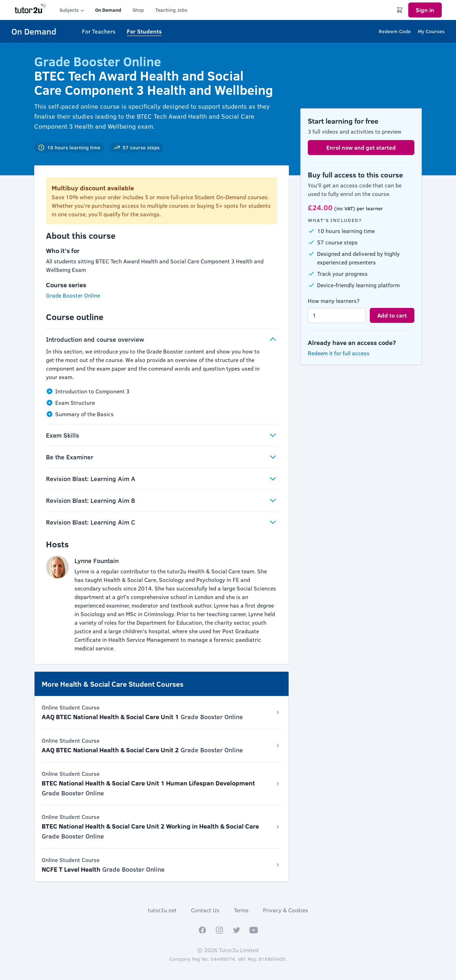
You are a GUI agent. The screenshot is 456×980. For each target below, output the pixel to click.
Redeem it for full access (339, 353)
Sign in (425, 10)
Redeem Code (395, 31)
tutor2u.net (162, 910)
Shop (138, 10)
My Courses (431, 31)
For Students (144, 31)
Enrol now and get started (361, 147)
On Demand (108, 10)
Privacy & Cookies (286, 910)
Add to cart (392, 315)
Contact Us (205, 910)
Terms (241, 910)
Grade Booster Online (73, 295)
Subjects (72, 10)
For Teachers (99, 31)
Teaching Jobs (171, 10)
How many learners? (334, 301)
